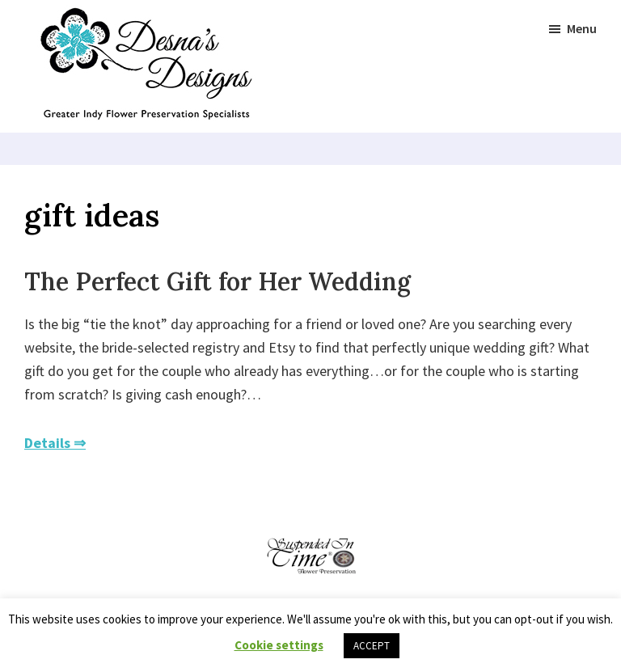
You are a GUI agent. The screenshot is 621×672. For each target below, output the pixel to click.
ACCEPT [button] (372, 646)
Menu (582, 28)
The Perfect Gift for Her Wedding (218, 281)
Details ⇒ (55, 443)
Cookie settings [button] (279, 645)
